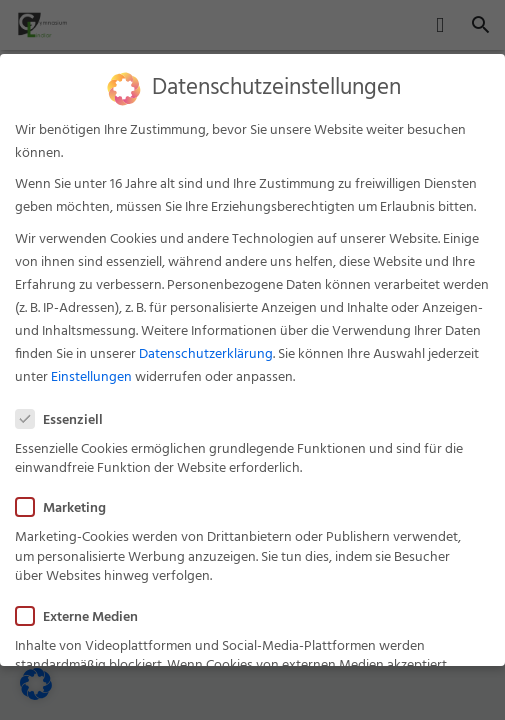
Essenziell (65, 411)
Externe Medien (83, 608)
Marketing (67, 500)
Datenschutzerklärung (206, 346)
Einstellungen (91, 369)
